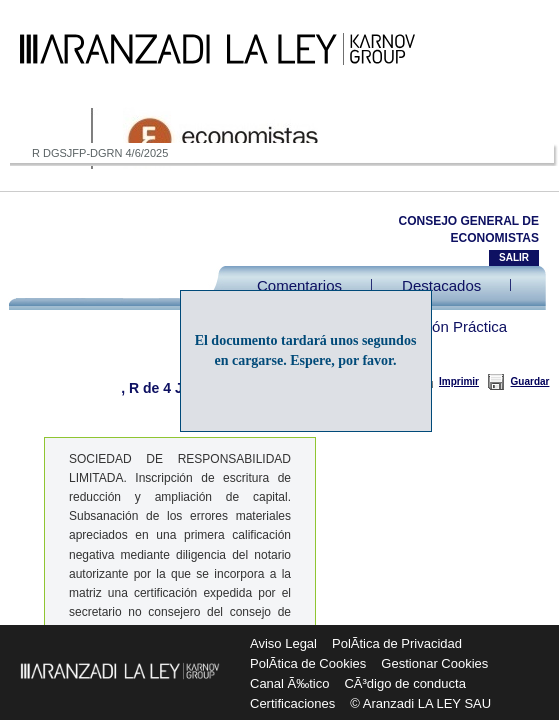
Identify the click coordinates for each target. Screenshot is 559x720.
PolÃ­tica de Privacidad (397, 643)
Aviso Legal (283, 643)
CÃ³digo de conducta (404, 683)
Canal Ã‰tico (289, 683)
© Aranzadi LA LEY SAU (420, 703)
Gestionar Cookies (434, 663)
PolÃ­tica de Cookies (308, 663)
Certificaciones (292, 703)
